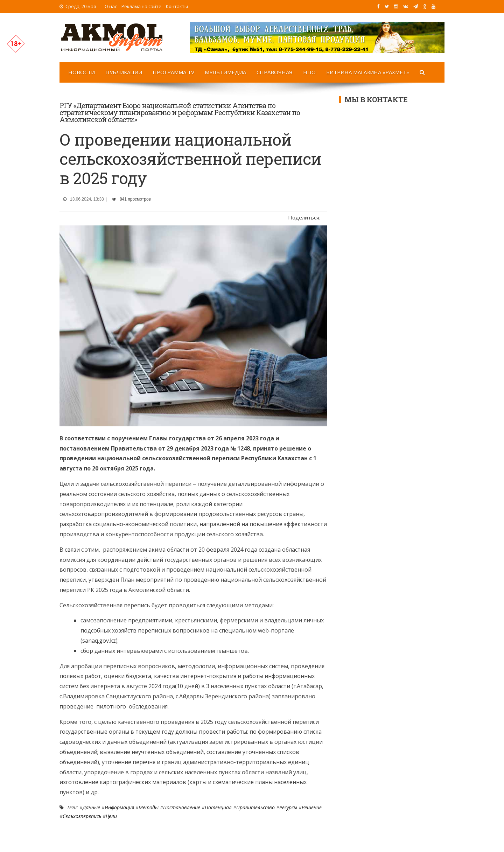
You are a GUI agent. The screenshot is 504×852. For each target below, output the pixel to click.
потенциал (218, 807)
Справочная (275, 72)
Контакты (177, 6)
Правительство (255, 807)
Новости (82, 72)
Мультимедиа (225, 72)
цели (111, 816)
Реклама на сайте (141, 6)
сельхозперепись (82, 816)
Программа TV (173, 72)
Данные (91, 807)
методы (149, 807)
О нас (111, 6)
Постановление (182, 807)
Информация (119, 807)
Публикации (124, 72)
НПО (309, 72)
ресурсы (288, 807)
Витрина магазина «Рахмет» (368, 72)
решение (312, 807)
